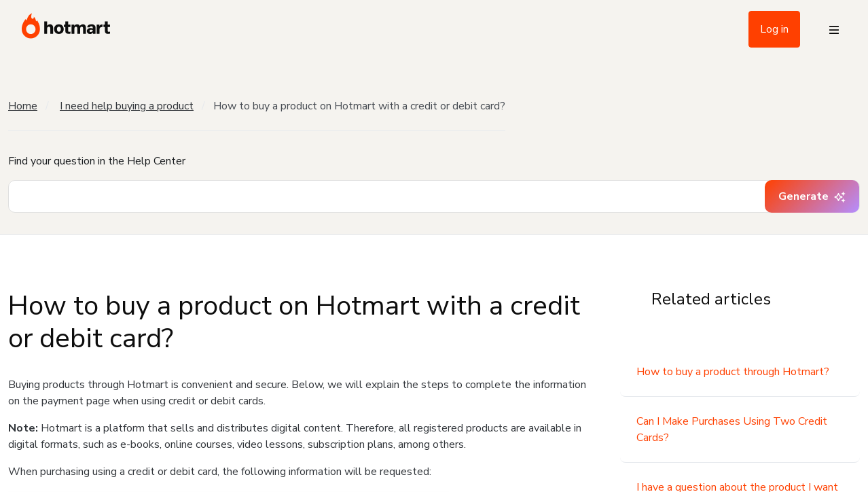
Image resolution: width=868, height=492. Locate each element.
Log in (774, 29)
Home (23, 106)
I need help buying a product (127, 106)
